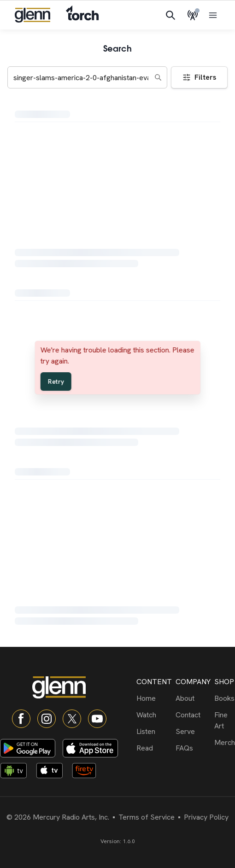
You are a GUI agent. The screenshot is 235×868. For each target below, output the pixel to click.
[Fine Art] (225, 721)
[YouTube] (97, 719)
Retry (56, 381)
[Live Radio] (193, 15)
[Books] (225, 698)
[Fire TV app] (88, 772)
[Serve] (193, 732)
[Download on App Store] (90, 748)
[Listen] (154, 732)
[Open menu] (213, 15)
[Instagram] (47, 719)
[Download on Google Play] (28, 748)
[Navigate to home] (32, 15)
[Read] (154, 748)
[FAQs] (193, 748)
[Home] (154, 698)
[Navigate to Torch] (82, 15)
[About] (193, 698)
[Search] (170, 15)
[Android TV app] (16, 772)
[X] (72, 719)
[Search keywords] (87, 77)
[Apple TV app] (52, 772)
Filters (199, 77)
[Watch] (154, 715)
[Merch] (225, 743)
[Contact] (193, 715)
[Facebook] (21, 719)
